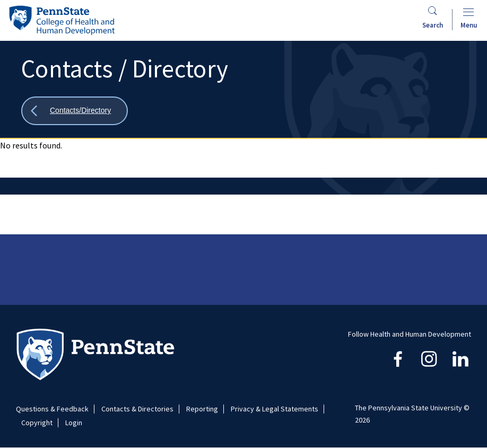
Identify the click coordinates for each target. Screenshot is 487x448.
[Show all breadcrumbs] (75, 111)
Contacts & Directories (137, 409)
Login (74, 423)
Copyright (37, 423)
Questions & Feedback (52, 409)
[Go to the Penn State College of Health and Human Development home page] (62, 20)
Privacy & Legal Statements (275, 409)
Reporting (202, 409)
